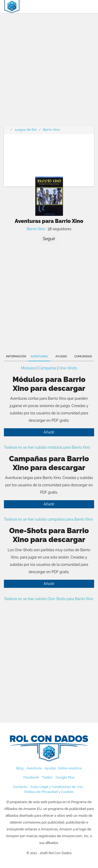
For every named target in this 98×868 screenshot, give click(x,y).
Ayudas (61, 356)
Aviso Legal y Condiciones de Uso (56, 787)
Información (16, 356)
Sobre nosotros (70, 768)
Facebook (31, 777)
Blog (20, 768)
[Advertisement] (49, 73)
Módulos (28, 368)
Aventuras (39, 356)
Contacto (20, 787)
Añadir (49, 432)
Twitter (47, 777)
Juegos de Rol (25, 130)
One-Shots (68, 368)
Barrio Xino (51, 130)
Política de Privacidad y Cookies (49, 792)
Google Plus (65, 777)
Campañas (47, 368)
